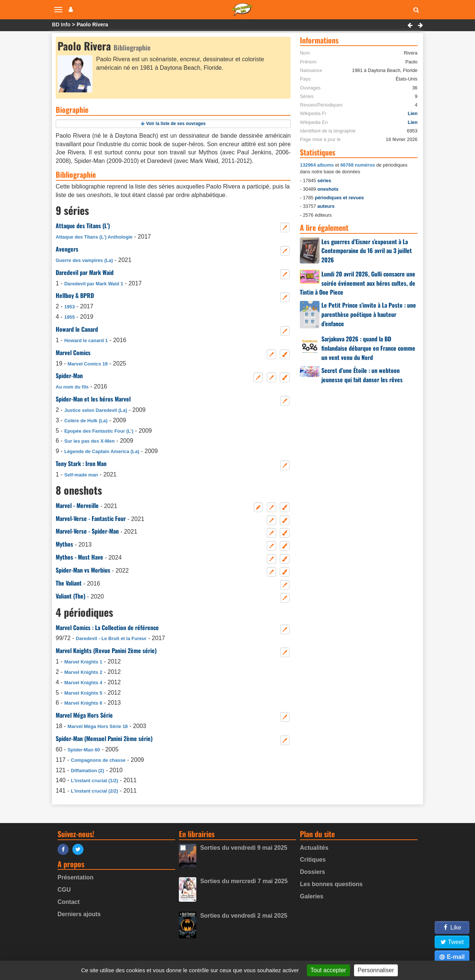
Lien (413, 113)
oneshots (328, 189)
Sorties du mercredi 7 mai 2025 (244, 881)
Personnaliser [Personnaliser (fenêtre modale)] (376, 970)
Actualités (314, 848)
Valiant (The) (71, 596)
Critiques (313, 860)
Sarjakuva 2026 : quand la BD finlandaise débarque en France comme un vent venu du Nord (368, 348)
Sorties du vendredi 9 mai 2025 (244, 848)
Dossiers (312, 872)
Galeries (312, 896)
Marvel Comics (73, 353)
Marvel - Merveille (77, 505)
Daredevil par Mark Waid (85, 272)
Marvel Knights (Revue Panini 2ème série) (106, 650)
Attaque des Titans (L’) (83, 226)
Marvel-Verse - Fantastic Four (91, 518)
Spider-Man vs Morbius (83, 570)
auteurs (326, 206)
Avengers (67, 249)
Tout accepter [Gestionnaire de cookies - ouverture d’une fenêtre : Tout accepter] (328, 970)
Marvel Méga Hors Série (84, 715)
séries (324, 181)
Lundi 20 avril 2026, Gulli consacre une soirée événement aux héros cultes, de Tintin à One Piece (358, 283)
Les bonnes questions (331, 884)
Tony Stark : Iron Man (81, 463)
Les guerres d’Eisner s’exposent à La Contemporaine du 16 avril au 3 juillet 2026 (367, 251)
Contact (69, 902)
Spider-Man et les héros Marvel (93, 399)
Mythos (64, 544)
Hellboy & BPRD (75, 295)
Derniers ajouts (79, 914)
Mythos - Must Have (79, 557)
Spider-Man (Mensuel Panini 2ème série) (104, 738)
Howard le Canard (77, 329)
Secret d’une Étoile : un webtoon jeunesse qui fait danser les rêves (362, 375)
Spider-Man (69, 376)
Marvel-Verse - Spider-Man (87, 531)
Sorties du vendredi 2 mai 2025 (244, 916)
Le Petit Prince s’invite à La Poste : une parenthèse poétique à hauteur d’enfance (369, 314)
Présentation (76, 877)
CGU (64, 890)
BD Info (61, 24)
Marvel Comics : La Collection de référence (107, 627)
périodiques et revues (339, 198)
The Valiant (69, 583)
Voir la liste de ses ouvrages (176, 124)
